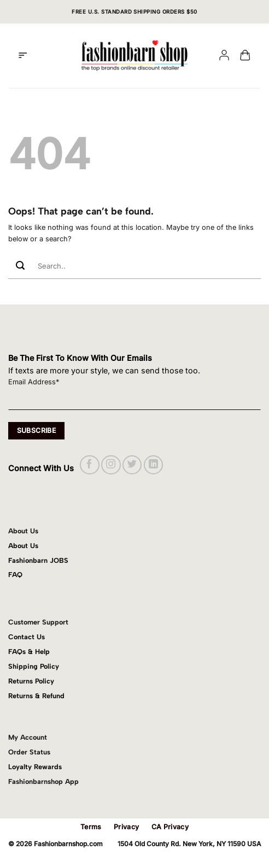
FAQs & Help (29, 652)
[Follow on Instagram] (111, 465)
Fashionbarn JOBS (38, 560)
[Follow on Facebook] (89, 465)
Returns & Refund (36, 696)
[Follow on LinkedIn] (153, 465)
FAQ (15, 575)
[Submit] (20, 266)
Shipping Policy (34, 666)
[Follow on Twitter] (132, 465)
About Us (23, 546)
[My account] (224, 56)
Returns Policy (31, 681)
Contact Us (27, 637)
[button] (23, 56)
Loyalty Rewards (35, 767)
